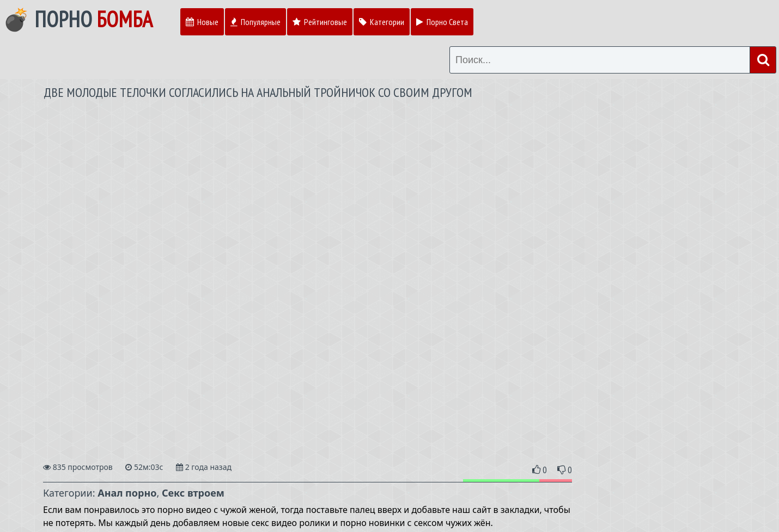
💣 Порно (78, 19)
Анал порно (127, 493)
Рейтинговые (320, 22)
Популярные (255, 22)
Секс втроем (193, 493)
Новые (202, 22)
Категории (382, 22)
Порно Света (442, 22)
